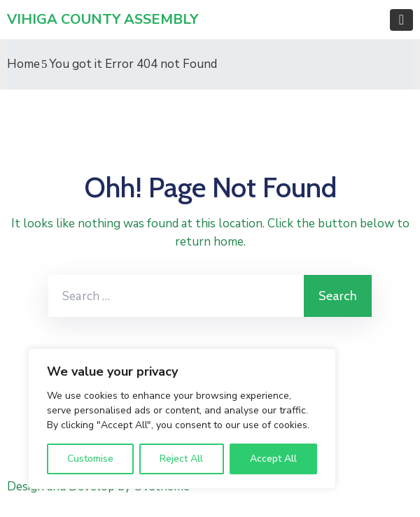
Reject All (181, 459)
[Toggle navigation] (401, 20)
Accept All (273, 459)
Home (23, 64)
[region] (182, 419)
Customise (90, 459)
